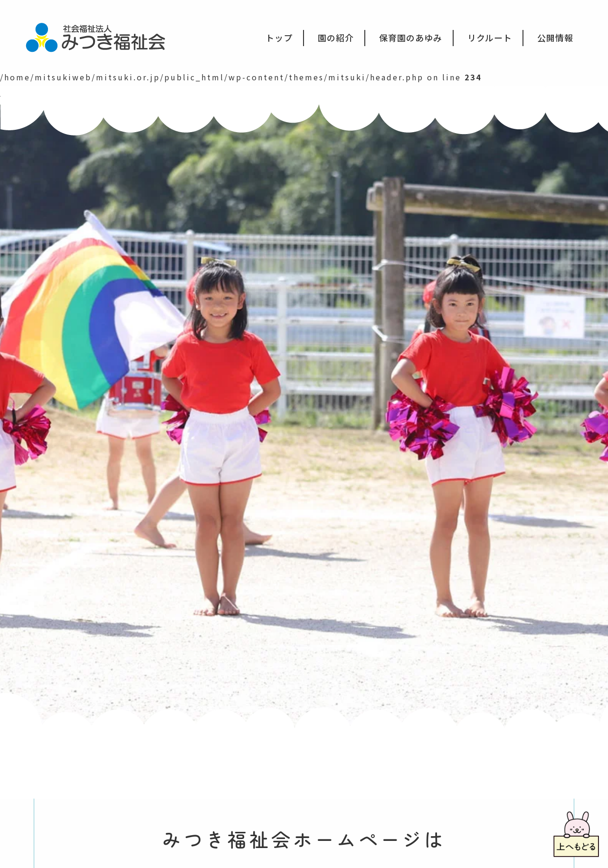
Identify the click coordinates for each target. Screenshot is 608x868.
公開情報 (555, 38)
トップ (279, 38)
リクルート (490, 38)
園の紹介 (336, 38)
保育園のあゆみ (411, 38)
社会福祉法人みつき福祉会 (102, 37)
